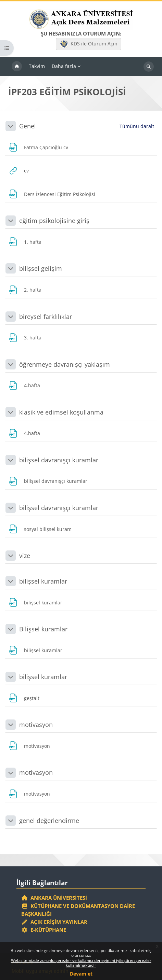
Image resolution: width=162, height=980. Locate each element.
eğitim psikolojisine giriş (54, 221)
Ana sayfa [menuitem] (17, 67)
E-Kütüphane (44, 930)
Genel (28, 126)
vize (25, 556)
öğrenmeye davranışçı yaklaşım (65, 364)
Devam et (81, 974)
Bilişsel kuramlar (43, 629)
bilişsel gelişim (41, 268)
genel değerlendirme (49, 821)
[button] (11, 126)
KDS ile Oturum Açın (89, 44)
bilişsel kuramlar (43, 581)
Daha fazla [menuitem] (64, 66)
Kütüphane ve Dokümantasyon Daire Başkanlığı (78, 910)
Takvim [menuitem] (37, 66)
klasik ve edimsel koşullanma (61, 412)
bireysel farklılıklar (46, 317)
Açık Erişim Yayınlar (55, 922)
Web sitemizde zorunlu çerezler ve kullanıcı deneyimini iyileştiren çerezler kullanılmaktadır (81, 963)
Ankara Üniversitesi (54, 898)
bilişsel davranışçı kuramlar (59, 460)
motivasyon (36, 725)
